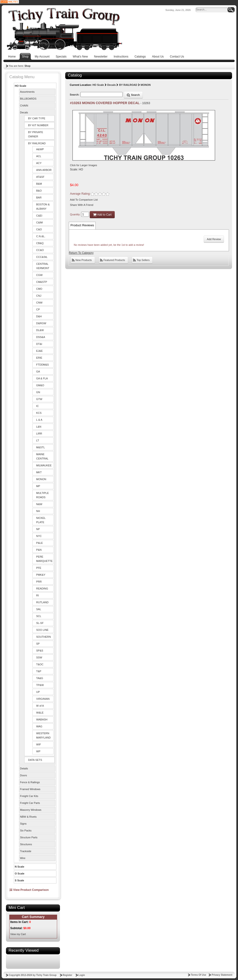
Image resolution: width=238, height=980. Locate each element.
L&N (39, 427)
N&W (39, 504)
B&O (39, 191)
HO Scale (20, 86)
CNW (39, 303)
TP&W (40, 685)
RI (37, 595)
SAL (39, 609)
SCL (39, 616)
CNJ (39, 296)
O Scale (20, 874)
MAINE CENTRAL (42, 456)
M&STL (41, 447)
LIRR (39, 434)
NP (38, 529)
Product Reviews (82, 225)
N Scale (20, 867)
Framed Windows (30, 789)
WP (38, 751)
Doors (23, 775)
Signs (23, 824)
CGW (39, 275)
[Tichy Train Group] (64, 29)
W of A (40, 706)
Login (82, 975)
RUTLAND (42, 602)
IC (37, 406)
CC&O (40, 250)
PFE (39, 568)
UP (38, 692)
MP (38, 486)
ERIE (39, 358)
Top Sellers (141, 260)
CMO (39, 289)
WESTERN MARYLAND (43, 735)
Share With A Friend (82, 205)
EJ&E (40, 351)
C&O (39, 229)
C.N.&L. (41, 236)
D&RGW (41, 323)
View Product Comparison (29, 890)
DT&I (39, 344)
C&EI (39, 216)
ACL (39, 156)
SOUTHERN (44, 637)
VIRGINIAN (43, 699)
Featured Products (113, 260)
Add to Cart (102, 215)
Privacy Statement (222, 975)
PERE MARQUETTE (44, 559)
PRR (39, 582)
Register (68, 975)
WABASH (42, 719)
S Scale (19, 880)
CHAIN (24, 106)
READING (42, 589)
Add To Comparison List (84, 200)
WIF (39, 744)
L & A (39, 420)
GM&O (40, 385)
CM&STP (42, 282)
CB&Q (40, 243)
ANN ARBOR (44, 170)
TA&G (40, 678)
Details (24, 768)
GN (38, 392)
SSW (39, 657)
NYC (39, 536)
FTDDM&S (42, 365)
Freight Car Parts (30, 803)
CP (38, 309)
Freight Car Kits (29, 796)
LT (38, 440)
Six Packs (26, 830)
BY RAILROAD (37, 143)
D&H (39, 316)
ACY (39, 163)
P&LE (40, 543)
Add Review (214, 239)
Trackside (26, 851)
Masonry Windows (31, 810)
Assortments (27, 92)
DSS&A (41, 337)
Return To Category (81, 253)
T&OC (40, 664)
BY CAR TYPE (37, 118)
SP (38, 644)
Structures (26, 844)
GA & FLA (42, 378)
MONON (41, 479)
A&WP (40, 149)
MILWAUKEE (44, 465)
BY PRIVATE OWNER (36, 134)
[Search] (213, 10)
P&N (39, 550)
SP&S (40, 651)
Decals (24, 112)
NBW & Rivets (28, 817)
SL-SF (40, 623)
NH (38, 511)
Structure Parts (29, 837)
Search (133, 95)
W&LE (40, 713)
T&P (39, 671)
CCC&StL (42, 257)
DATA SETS (35, 760)
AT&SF (40, 177)
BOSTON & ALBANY (43, 207)
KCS (39, 413)
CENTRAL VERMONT (43, 266)
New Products (82, 260)
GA (38, 372)
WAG (39, 726)
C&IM (40, 222)
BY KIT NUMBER (38, 125)
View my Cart (18, 934)
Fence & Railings (30, 782)
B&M (39, 184)
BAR (39, 198)
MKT (39, 472)
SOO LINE (42, 630)
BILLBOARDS (28, 99)
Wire (23, 858)
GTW (39, 399)
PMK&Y (41, 575)
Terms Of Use (198, 975)
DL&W (40, 330)
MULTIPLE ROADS (42, 495)
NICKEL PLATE (41, 520)
